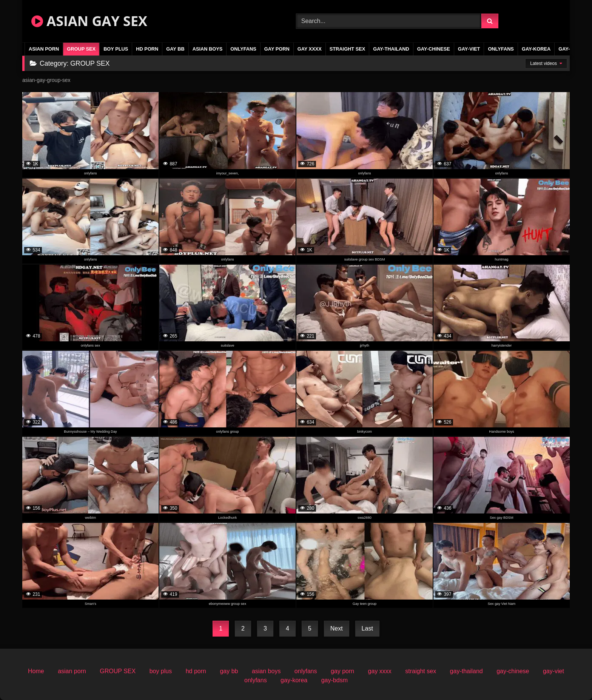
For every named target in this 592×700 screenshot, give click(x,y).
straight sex (348, 49)
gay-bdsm (335, 680)
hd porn (147, 49)
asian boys (208, 49)
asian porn (44, 49)
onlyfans (243, 49)
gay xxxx (310, 49)
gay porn (277, 49)
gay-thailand (391, 49)
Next (337, 628)
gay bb (175, 49)
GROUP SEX (81, 49)
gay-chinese (434, 49)
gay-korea (536, 49)
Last (367, 628)
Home (36, 671)
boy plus (116, 49)
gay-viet (469, 49)
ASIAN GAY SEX (89, 21)
